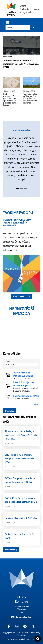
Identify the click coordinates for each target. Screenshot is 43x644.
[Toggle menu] (8, 23)
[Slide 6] (26, 112)
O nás (22, 597)
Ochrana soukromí (22, 607)
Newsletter (22, 617)
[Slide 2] (13, 112)
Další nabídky (11, 550)
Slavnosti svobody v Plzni (26, 396)
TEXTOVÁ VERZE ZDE (22, 296)
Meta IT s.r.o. (31, 639)
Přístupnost (21, 609)
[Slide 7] (30, 112)
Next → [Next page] (37, 404)
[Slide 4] (20, 112)
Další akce (10, 411)
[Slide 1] (10, 112)
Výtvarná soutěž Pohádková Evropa (23, 374)
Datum (7, 362)
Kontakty (22, 601)
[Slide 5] (23, 112)
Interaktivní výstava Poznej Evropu (23, 384)
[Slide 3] (17, 112)
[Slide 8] (33, 112)
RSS (21, 612)
